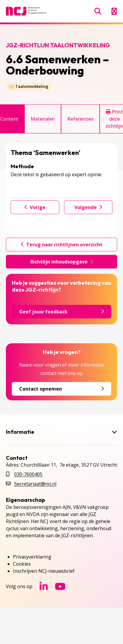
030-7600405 (28, 474)
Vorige (35, 207)
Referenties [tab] (80, 119)
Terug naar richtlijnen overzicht (62, 245)
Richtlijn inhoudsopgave (62, 262)
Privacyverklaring (32, 557)
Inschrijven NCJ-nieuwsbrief (44, 571)
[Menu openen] (114, 11)
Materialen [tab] (43, 119)
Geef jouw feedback (61, 312)
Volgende (88, 207)
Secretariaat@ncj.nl (35, 484)
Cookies (22, 564)
